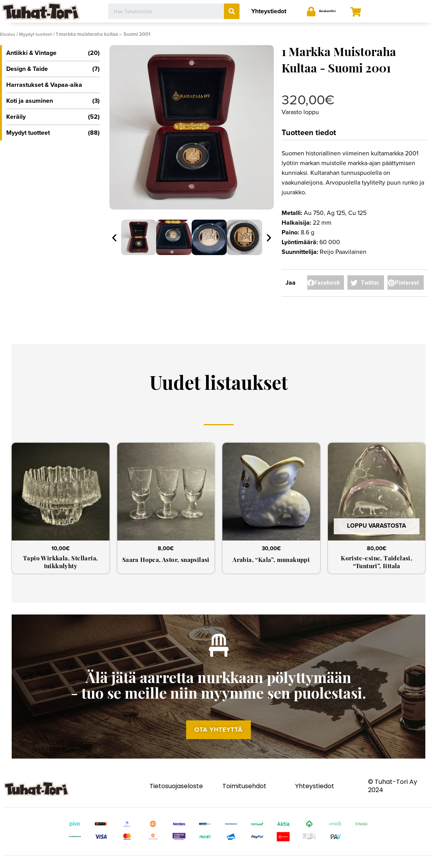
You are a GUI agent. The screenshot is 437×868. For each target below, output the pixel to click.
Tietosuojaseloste (176, 794)
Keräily (53, 117)
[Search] (232, 11)
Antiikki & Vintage (53, 53)
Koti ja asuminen (53, 101)
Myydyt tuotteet (39, 34)
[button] (218, 737)
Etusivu (9, 34)
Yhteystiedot (269, 11)
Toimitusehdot (244, 794)
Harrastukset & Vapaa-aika (44, 85)
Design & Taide (53, 69)
